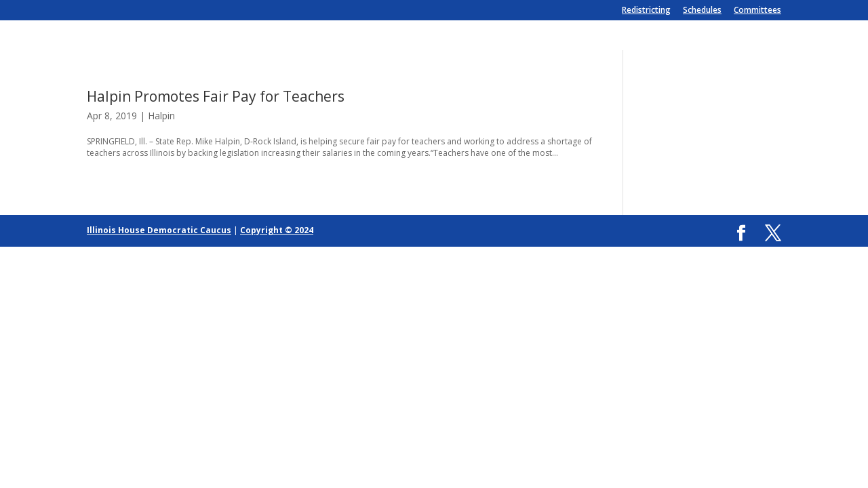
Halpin (161, 116)
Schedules (702, 11)
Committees (757, 11)
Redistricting (646, 11)
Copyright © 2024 (277, 230)
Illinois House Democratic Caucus (159, 230)
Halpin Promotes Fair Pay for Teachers (216, 96)
